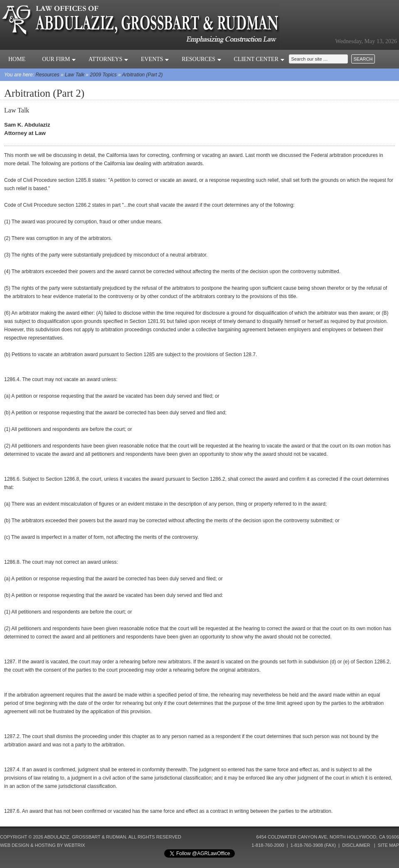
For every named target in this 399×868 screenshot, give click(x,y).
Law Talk (75, 75)
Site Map (388, 845)
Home (17, 59)
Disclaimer (356, 845)
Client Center (259, 59)
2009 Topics (103, 75)
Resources (201, 59)
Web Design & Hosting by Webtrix (43, 845)
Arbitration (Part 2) (143, 75)
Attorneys (108, 59)
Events (155, 59)
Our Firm (59, 59)
